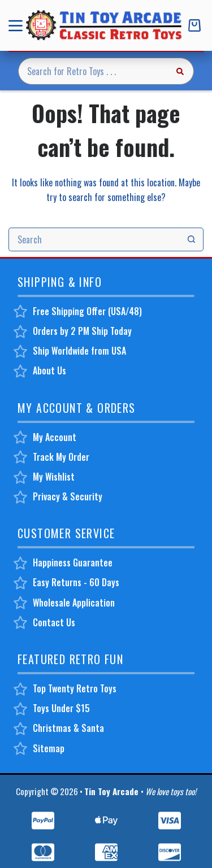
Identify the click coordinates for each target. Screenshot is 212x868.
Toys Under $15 (61, 708)
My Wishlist (54, 477)
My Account (55, 437)
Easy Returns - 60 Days (76, 582)
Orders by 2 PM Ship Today (82, 331)
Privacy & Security (68, 496)
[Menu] (18, 26)
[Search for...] (92, 71)
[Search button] (180, 71)
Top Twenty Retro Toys (75, 688)
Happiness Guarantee (73, 562)
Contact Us (54, 622)
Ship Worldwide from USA (79, 351)
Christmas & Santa (68, 728)
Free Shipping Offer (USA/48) (87, 311)
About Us (49, 370)
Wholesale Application (74, 603)
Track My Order (61, 457)
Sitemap (49, 748)
